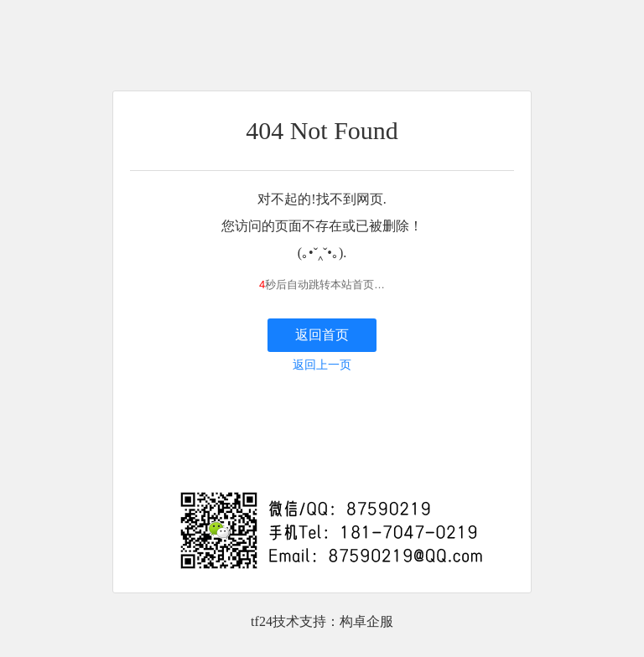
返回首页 (322, 335)
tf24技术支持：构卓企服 (322, 621)
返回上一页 (322, 365)
